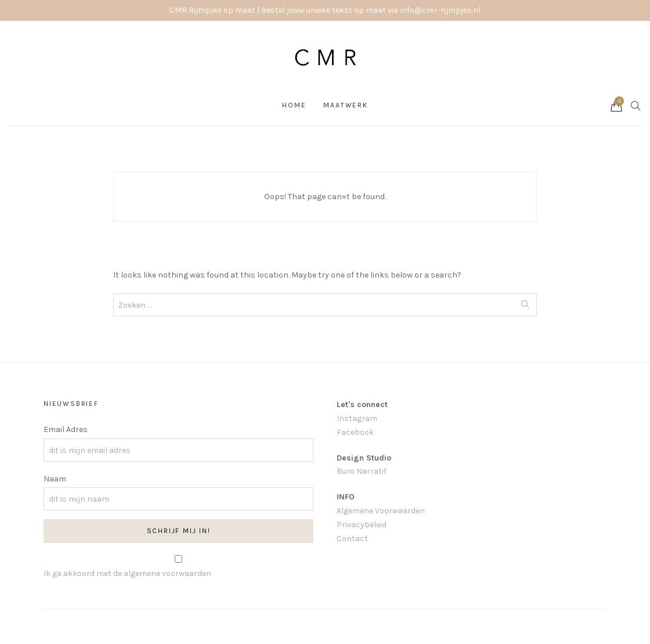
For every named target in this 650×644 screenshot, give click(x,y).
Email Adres (66, 429)
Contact (352, 539)
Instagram (357, 418)
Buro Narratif (362, 471)
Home (294, 105)
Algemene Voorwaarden (381, 511)
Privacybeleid (362, 525)
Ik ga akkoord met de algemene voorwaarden (127, 573)
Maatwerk (345, 105)
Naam (55, 479)
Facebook (355, 432)
